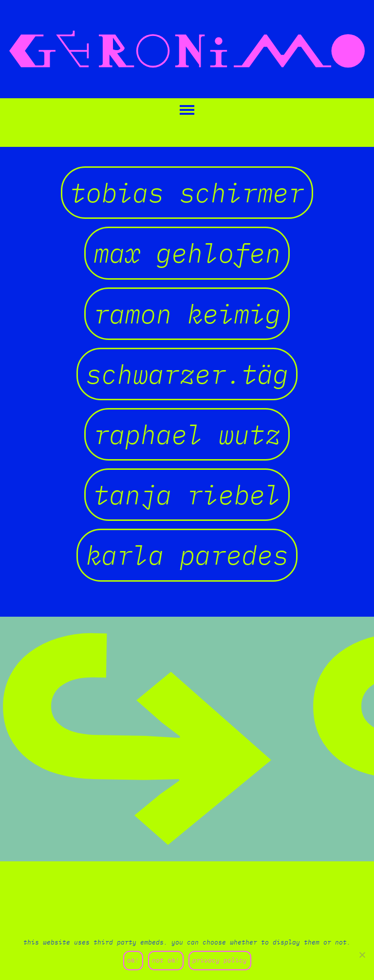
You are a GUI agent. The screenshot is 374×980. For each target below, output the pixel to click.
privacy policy (220, 960)
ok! (133, 960)
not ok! (166, 960)
